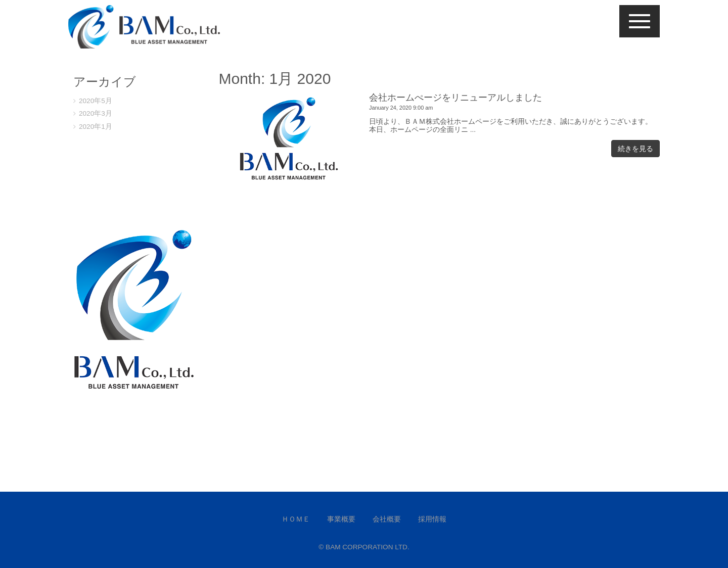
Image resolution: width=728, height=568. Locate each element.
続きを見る (635, 149)
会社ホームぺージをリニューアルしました (456, 98)
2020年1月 (96, 127)
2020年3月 (96, 113)
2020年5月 (96, 101)
